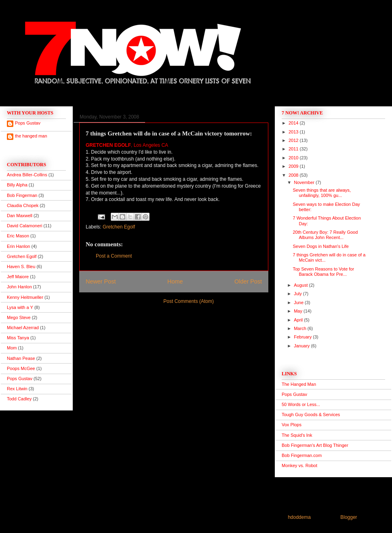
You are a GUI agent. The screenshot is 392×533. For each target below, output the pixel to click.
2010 (294, 158)
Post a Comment (114, 256)
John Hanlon (19, 287)
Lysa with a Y (20, 307)
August (301, 285)
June (299, 302)
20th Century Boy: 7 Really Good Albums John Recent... (325, 235)
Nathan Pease (21, 358)
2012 (294, 140)
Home (175, 281)
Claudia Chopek (23, 205)
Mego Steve (19, 317)
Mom (12, 348)
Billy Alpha (17, 185)
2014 (294, 123)
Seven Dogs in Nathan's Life (320, 246)
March (301, 328)
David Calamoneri (24, 226)
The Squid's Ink (297, 435)
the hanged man (31, 136)
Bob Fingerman (22, 195)
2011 (294, 149)
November (305, 182)
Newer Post (101, 281)
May (299, 311)
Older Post (248, 281)
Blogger (349, 517)
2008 (294, 175)
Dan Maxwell (20, 216)
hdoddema (299, 517)
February (303, 337)
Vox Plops (292, 425)
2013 (294, 132)
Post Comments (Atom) (189, 301)
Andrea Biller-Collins (27, 175)
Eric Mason (18, 236)
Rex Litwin (17, 389)
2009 (294, 166)
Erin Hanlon (18, 246)
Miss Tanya (18, 338)
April (299, 320)
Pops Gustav (28, 123)
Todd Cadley (19, 399)
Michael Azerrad (23, 328)
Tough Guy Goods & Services (311, 415)
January (302, 346)
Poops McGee (21, 368)
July (298, 294)
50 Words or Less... (301, 404)
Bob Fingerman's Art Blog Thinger (315, 445)
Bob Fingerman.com (302, 455)
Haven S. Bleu (21, 266)
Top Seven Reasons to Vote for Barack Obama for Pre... (323, 272)
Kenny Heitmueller (25, 297)
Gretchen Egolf (119, 227)
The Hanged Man (299, 384)
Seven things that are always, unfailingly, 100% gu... (322, 193)
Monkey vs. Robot (299, 465)
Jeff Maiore (18, 277)
